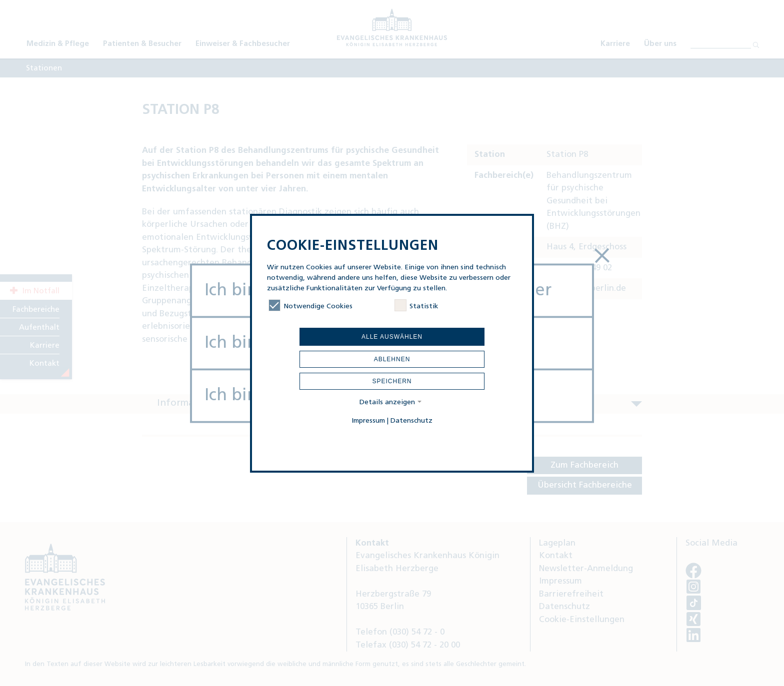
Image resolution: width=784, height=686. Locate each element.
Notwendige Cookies (310, 306)
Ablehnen (392, 359)
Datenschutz (411, 421)
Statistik (416, 306)
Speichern (392, 381)
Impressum (368, 421)
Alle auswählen (392, 337)
